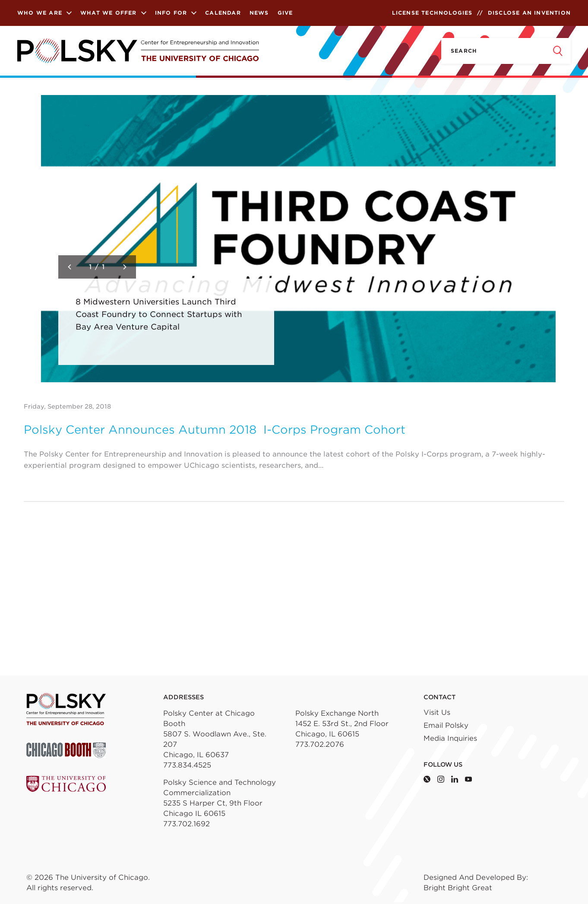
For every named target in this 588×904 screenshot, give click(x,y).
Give (285, 13)
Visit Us (437, 712)
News (259, 13)
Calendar (223, 13)
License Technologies (432, 13)
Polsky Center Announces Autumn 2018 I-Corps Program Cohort (215, 430)
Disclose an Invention (529, 13)
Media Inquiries (450, 738)
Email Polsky (446, 725)
